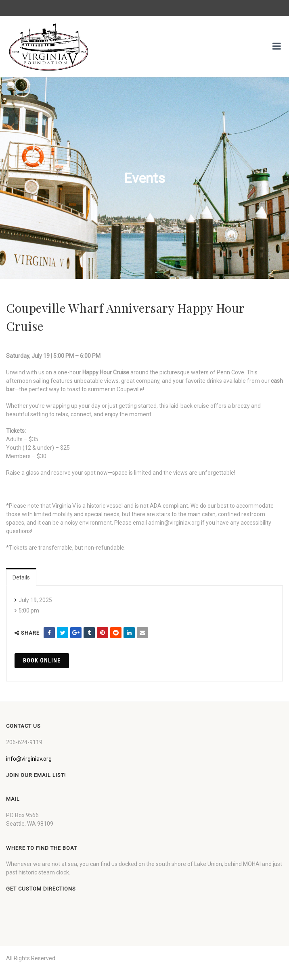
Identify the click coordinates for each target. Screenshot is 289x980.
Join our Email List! (36, 775)
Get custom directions (41, 889)
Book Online (42, 660)
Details (21, 577)
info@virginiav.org (29, 759)
